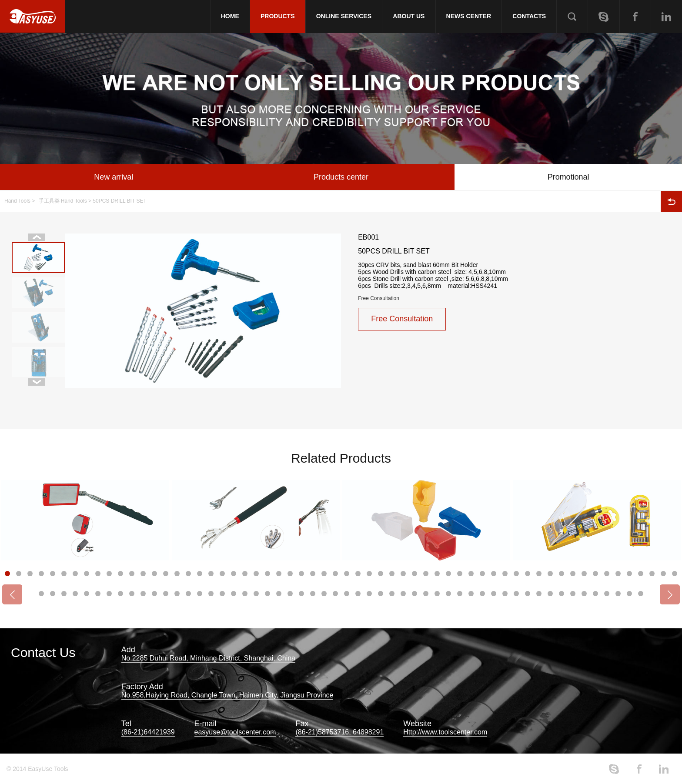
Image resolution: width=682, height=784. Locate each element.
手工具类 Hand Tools (63, 201)
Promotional (568, 177)
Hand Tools (17, 201)
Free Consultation (379, 298)
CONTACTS (529, 16)
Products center (341, 177)
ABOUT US (409, 16)
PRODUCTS (278, 16)
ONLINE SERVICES (344, 16)
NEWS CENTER (469, 16)
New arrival (114, 177)
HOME (230, 16)
